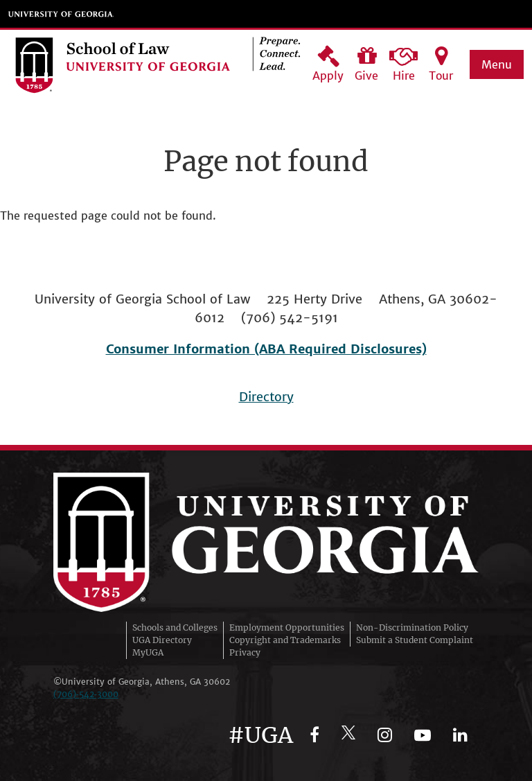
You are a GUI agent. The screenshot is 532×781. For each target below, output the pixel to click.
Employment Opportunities (287, 628)
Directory (266, 397)
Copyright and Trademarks (285, 640)
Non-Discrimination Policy (412, 628)
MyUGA (148, 652)
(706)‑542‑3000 (86, 694)
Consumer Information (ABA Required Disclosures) (266, 349)
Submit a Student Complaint (415, 640)
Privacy (245, 652)
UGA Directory (162, 640)
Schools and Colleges (175, 628)
